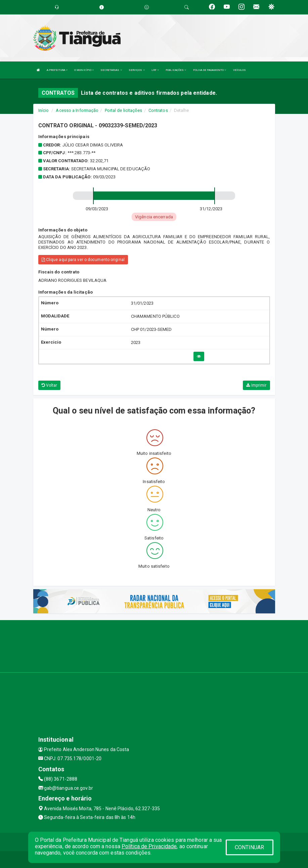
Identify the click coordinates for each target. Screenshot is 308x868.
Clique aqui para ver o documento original (83, 260)
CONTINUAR (250, 847)
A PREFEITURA (57, 70)
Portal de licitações (124, 110)
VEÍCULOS (240, 70)
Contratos (158, 110)
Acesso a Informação (77, 110)
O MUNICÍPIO (84, 70)
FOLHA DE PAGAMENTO (210, 70)
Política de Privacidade (149, 846)
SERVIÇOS (137, 70)
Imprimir (256, 385)
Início (44, 110)
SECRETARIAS (111, 70)
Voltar (50, 385)
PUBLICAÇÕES (176, 70)
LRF (155, 70)
